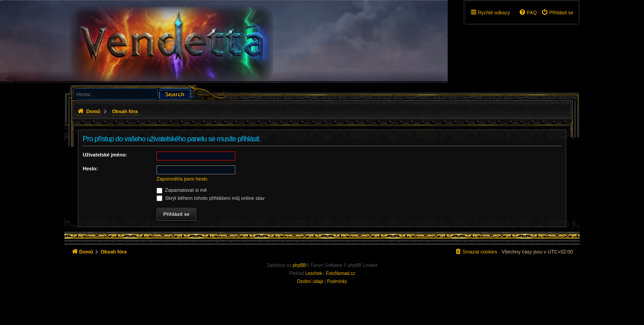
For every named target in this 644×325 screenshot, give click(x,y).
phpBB (299, 265)
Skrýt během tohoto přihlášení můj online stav (211, 198)
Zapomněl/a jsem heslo (182, 179)
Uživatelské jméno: (105, 155)
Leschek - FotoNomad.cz (330, 273)
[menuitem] (557, 13)
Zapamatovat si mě (182, 190)
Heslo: (90, 169)
